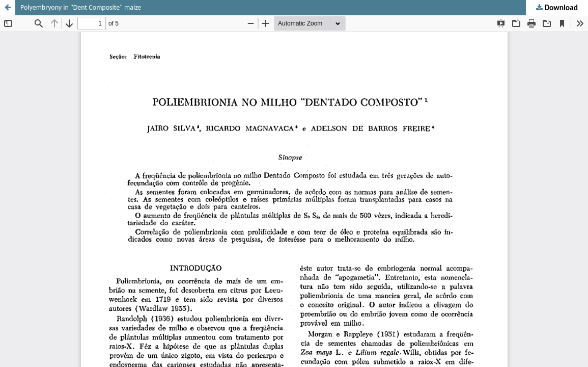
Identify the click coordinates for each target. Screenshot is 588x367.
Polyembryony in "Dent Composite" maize (81, 7)
